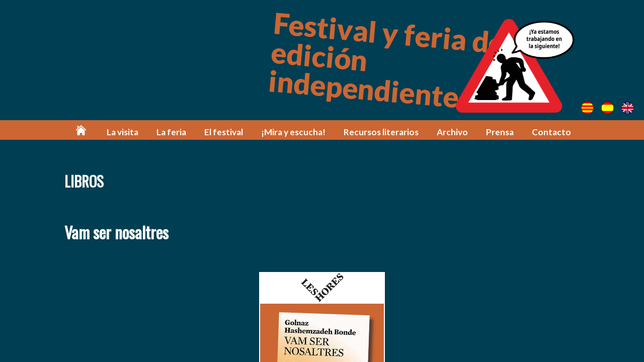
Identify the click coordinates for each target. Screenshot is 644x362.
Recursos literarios (381, 132)
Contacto (551, 132)
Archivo (452, 132)
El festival (224, 132)
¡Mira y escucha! (293, 132)
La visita (123, 132)
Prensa (500, 132)
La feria (171, 132)
